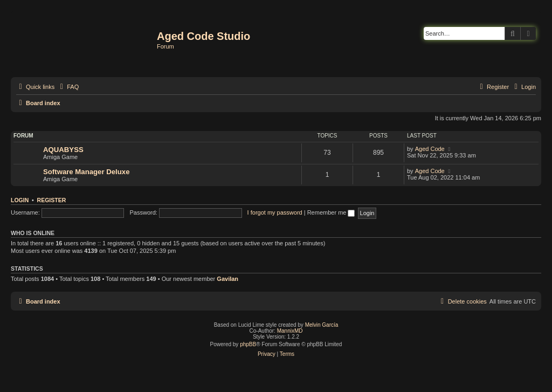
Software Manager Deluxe (87, 172)
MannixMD (290, 331)
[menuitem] (68, 87)
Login (20, 200)
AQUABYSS (63, 150)
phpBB (248, 344)
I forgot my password (275, 212)
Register (52, 200)
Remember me (331, 212)
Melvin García (322, 325)
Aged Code (430, 149)
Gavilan (227, 279)
